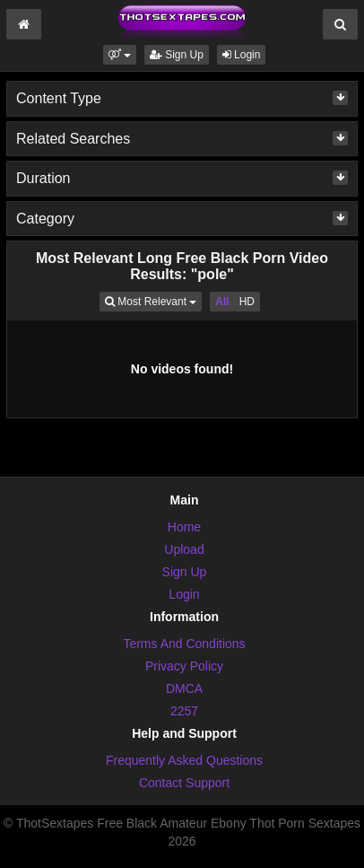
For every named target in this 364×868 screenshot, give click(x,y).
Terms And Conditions (184, 644)
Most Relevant (153, 300)
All (222, 302)
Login (242, 55)
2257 (184, 711)
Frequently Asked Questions (184, 760)
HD (247, 302)
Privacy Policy (184, 666)
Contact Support (184, 783)
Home (184, 527)
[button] (120, 55)
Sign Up (177, 55)
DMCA (184, 688)
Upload (184, 549)
